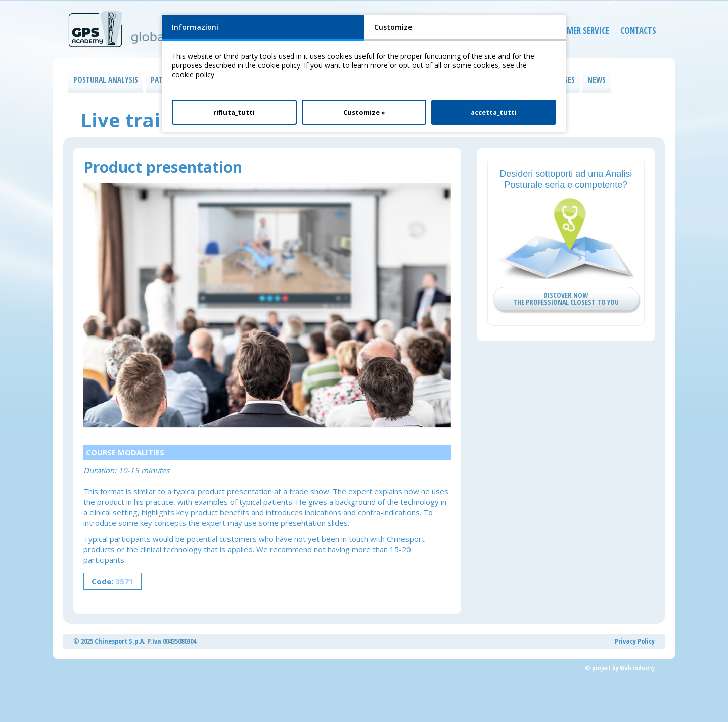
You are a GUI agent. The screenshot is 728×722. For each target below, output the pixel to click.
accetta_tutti (494, 112)
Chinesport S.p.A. (120, 641)
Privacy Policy (635, 641)
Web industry (637, 668)
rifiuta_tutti (234, 112)
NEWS (597, 80)
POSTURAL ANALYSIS (106, 80)
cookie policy (193, 75)
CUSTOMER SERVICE (568, 33)
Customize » (364, 112)
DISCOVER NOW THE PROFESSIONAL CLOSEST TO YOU (566, 298)
